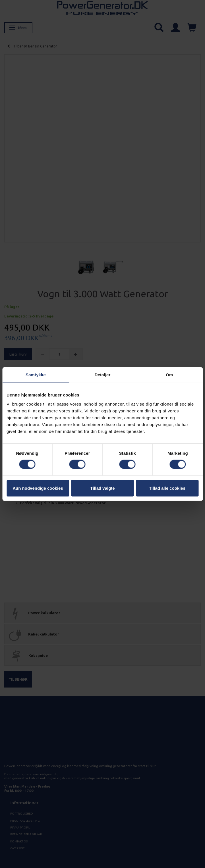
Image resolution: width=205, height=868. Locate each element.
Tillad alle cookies (167, 488)
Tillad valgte (102, 488)
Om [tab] (169, 375)
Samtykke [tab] (36, 375)
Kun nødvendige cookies (38, 488)
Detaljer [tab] (103, 375)
